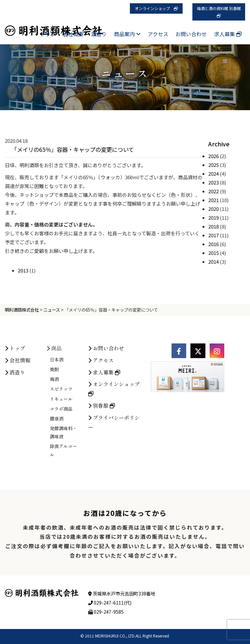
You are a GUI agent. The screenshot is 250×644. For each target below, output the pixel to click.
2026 (214, 156)
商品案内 (127, 34)
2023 (214, 182)
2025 (214, 165)
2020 (214, 209)
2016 (214, 244)
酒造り (99, 34)
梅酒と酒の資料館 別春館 (221, 12)
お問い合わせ (191, 34)
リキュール (61, 455)
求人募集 (228, 34)
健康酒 (57, 475)
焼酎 (54, 425)
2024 (214, 174)
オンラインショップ (156, 8)
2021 (214, 200)
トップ (48, 34)
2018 (214, 226)
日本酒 (57, 416)
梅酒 (54, 435)
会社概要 (73, 34)
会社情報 (18, 416)
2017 (214, 235)
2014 (214, 262)
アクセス (158, 34)
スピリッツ (61, 445)
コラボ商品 (61, 465)
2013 (23, 270)
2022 (214, 191)
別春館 (102, 461)
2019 (214, 218)
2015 (214, 253)
